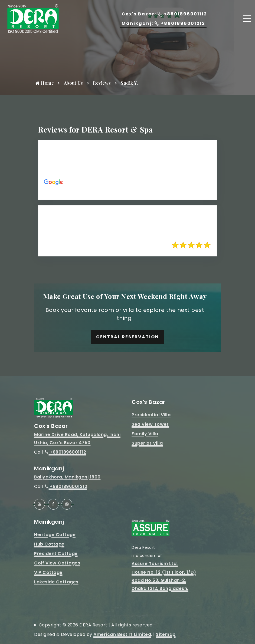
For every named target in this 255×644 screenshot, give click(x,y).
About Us (73, 83)
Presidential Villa (151, 415)
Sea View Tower (150, 424)
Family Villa (145, 434)
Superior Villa (147, 443)
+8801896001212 (66, 486)
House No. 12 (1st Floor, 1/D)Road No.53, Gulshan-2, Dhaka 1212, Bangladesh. (164, 580)
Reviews (102, 83)
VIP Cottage (48, 572)
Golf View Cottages (57, 563)
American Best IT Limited (122, 634)
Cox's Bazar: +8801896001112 (164, 14)
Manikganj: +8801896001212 (163, 23)
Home (45, 83)
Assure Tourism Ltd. (155, 564)
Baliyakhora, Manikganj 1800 (67, 477)
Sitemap (166, 634)
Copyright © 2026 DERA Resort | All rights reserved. (96, 625)
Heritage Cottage (55, 535)
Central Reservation (127, 337)
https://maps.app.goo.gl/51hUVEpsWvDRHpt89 (145, 190)
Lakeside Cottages (56, 582)
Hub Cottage (49, 544)
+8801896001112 (66, 452)
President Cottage (56, 554)
